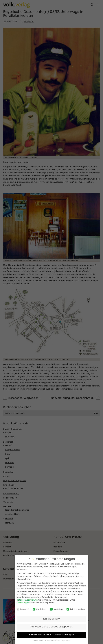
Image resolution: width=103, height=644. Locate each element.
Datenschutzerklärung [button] (53, 641)
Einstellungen (23, 603)
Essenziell (23, 609)
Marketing (56, 609)
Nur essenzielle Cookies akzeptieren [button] (51, 627)
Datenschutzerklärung (27, 600)
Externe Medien (76, 609)
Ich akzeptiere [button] (51, 619)
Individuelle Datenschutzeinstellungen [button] (52, 635)
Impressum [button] (66, 641)
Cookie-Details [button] (38, 641)
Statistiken (39, 609)
